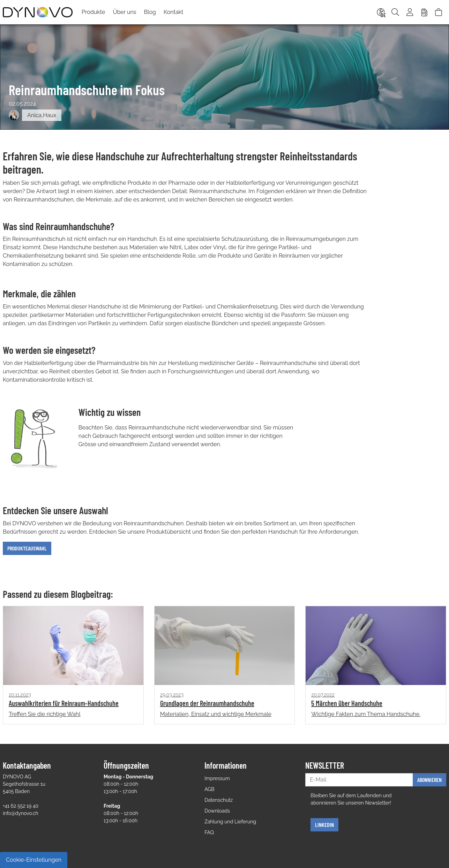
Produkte (93, 12)
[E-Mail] (359, 780)
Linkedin (324, 825)
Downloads (217, 811)
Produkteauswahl (27, 548)
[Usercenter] (410, 12)
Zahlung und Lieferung (230, 822)
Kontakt (173, 12)
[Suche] (395, 12)
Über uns (124, 12)
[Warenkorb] (439, 12)
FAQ (209, 832)
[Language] (380, 12)
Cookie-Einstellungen (34, 860)
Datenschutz (219, 800)
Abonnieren (429, 780)
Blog (150, 12)
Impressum (217, 778)
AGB (209, 789)
